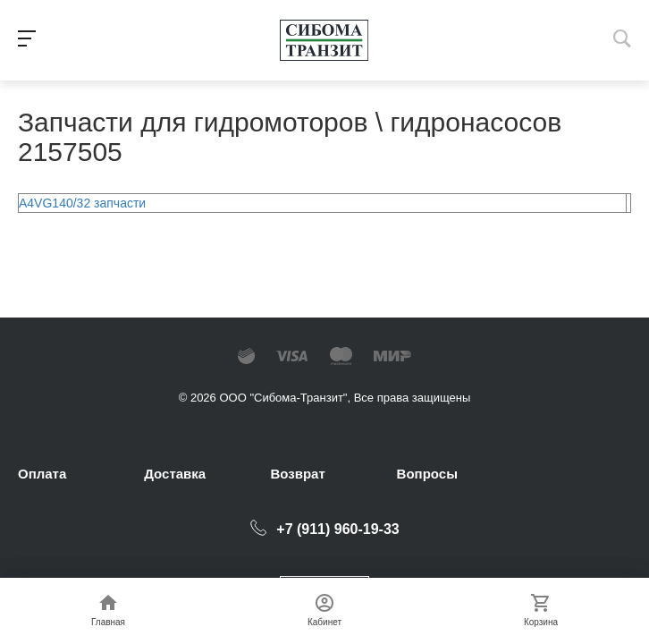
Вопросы (427, 474)
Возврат (297, 474)
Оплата (42, 474)
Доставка (175, 474)
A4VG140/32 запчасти (82, 203)
